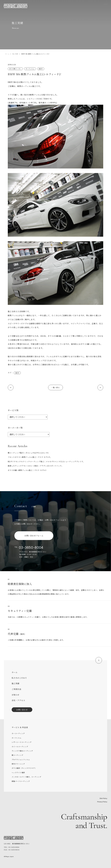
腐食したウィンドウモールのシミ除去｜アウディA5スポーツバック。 (36, 466)
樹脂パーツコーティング (21, 781)
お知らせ (15, 695)
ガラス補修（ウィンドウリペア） (24, 768)
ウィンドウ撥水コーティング (22, 751)
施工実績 (15, 54)
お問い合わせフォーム (34, 536)
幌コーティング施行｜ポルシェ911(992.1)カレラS (28, 453)
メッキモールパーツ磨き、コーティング (26, 777)
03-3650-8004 (31, 548)
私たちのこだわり (19, 678)
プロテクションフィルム (21, 759)
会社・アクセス (18, 700)
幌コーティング (17, 755)
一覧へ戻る (55, 387)
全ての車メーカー (15, 69)
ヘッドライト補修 (18, 772)
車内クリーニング (18, 764)
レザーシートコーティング (22, 742)
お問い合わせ (22, 710)
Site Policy (103, 798)
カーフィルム (30, 69)
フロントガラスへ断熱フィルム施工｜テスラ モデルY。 (30, 457)
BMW (41, 69)
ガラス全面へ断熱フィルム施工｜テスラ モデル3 (27, 470)
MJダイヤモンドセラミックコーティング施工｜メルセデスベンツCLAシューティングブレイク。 (46, 461)
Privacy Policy (102, 802)
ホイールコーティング (20, 746)
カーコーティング (18, 733)
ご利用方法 (16, 689)
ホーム (7, 54)
